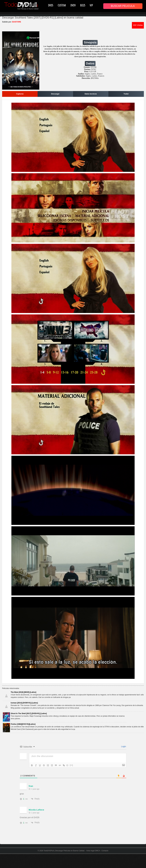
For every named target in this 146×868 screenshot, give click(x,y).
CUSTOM (62, 5)
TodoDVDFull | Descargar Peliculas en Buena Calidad (64, 851)
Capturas (20, 94)
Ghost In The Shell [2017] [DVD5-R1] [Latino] (29, 713)
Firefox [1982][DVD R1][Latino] (23, 724)
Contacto (105, 851)
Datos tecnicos (91, 94)
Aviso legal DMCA (93, 851)
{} (68, 765)
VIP (91, 5)
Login (123, 746)
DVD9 (73, 5)
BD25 (83, 5)
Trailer (126, 94)
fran (31, 786)
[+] (72, 765)
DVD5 (51, 5)
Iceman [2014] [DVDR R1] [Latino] (24, 703)
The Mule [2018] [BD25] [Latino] (23, 692)
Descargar (55, 94)
